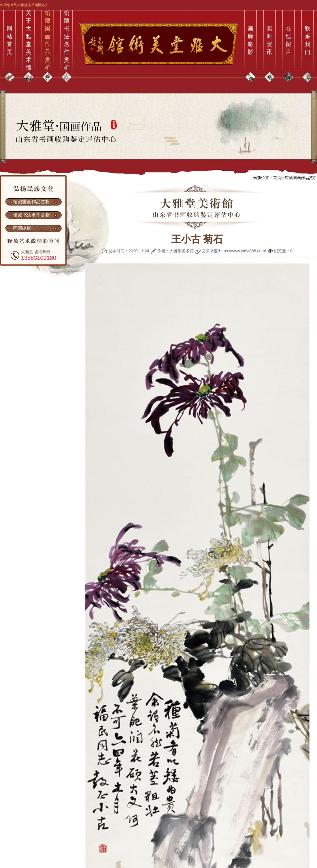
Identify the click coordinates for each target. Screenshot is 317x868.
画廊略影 (250, 40)
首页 (277, 178)
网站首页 (10, 40)
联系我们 (307, 40)
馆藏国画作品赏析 (48, 40)
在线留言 (288, 40)
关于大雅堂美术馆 (29, 40)
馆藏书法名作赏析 (67, 40)
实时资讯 (269, 40)
